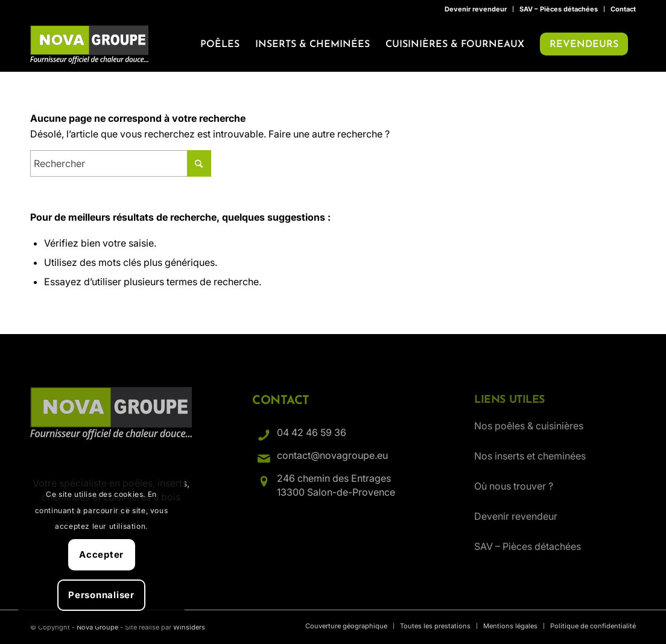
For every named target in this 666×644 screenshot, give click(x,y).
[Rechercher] (121, 163)
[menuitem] (476, 9)
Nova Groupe (97, 627)
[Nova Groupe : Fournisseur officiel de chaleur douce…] (89, 45)
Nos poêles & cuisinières (529, 426)
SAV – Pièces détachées (559, 9)
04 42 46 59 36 (312, 432)
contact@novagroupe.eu (332, 455)
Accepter (101, 554)
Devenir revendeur (476, 9)
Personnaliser (101, 595)
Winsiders (189, 627)
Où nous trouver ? (514, 486)
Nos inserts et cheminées (530, 456)
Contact (623, 9)
